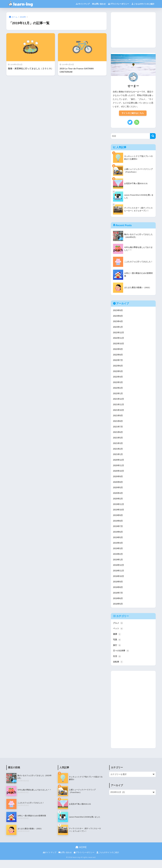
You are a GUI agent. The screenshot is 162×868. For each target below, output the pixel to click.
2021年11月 (119, 407)
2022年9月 (118, 350)
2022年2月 (118, 390)
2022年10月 (119, 345)
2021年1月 (118, 458)
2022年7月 (118, 362)
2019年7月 (118, 532)
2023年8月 (118, 316)
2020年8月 (118, 486)
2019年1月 (118, 566)
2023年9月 (118, 311)
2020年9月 (118, 481)
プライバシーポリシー (119, 4)
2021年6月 (118, 435)
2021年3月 (118, 447)
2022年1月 (118, 396)
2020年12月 (119, 464)
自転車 (118, 670)
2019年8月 (118, 526)
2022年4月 (118, 379)
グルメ (118, 630)
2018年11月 (119, 577)
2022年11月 (119, 339)
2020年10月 (119, 475)
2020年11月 (119, 469)
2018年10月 (119, 583)
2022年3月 (118, 384)
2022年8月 (118, 356)
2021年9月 (118, 418)
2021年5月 (118, 441)
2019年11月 (119, 509)
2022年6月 (118, 367)
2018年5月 (118, 611)
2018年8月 (118, 594)
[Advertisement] (133, 30)
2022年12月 (119, 333)
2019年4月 (118, 548)
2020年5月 (118, 492)
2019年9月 (118, 520)
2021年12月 (119, 401)
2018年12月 (119, 571)
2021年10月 (119, 413)
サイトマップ (83, 4)
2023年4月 (118, 322)
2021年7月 (118, 430)
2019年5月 (118, 543)
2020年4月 (118, 498)
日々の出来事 (121, 659)
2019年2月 (118, 560)
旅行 (117, 653)
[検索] (153, 136)
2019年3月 (118, 554)
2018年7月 (118, 600)
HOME (81, 855)
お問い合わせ (99, 4)
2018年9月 (118, 588)
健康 (117, 642)
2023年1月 (118, 328)
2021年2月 (118, 452)
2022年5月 (118, 373)
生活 (117, 664)
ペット (118, 636)
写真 (117, 647)
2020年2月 (118, 503)
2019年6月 (118, 537)
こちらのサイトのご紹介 (143, 4)
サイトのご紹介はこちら (133, 113)
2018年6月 (118, 605)
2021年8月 (118, 424)
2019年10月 (119, 515)
